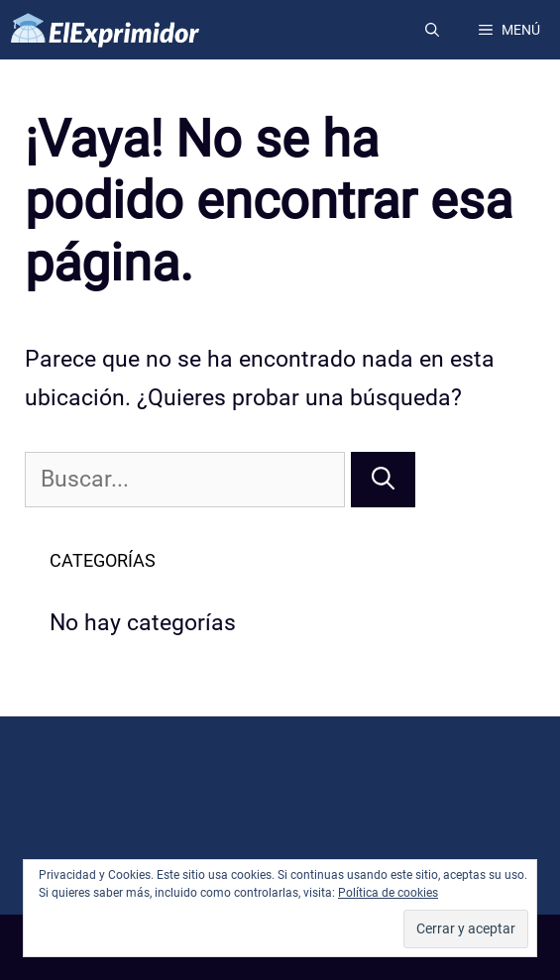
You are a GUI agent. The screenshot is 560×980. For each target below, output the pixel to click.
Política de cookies (388, 893)
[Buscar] (383, 480)
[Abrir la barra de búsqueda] (432, 30)
